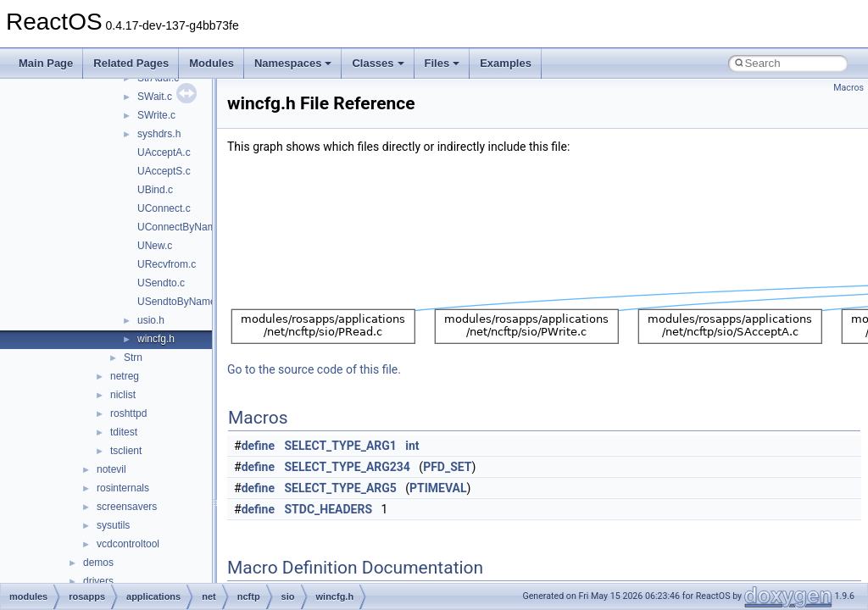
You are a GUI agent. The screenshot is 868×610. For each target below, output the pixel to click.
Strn (133, 358)
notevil (111, 469)
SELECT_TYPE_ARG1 (341, 446)
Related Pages (131, 63)
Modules (211, 63)
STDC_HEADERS (329, 509)
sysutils (113, 525)
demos (98, 563)
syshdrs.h (159, 134)
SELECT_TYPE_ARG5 (341, 488)
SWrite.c (156, 115)
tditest (124, 432)
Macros (849, 88)
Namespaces (293, 63)
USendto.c (161, 283)
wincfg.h (156, 339)
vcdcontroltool (128, 544)
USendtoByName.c (181, 302)
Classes (378, 63)
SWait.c (155, 97)
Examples (506, 63)
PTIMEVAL (438, 488)
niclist (123, 395)
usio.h (151, 320)
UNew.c (155, 246)
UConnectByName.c (184, 227)
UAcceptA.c (164, 152)
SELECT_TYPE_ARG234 (348, 467)
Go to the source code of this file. (314, 369)
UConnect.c (164, 208)
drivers (98, 581)
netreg (125, 376)
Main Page (46, 63)
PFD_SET (447, 467)
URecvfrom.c (167, 264)
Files (442, 63)
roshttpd (128, 413)
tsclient (126, 451)
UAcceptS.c (164, 171)
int (412, 446)
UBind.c (155, 190)
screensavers (127, 507)
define (258, 446)
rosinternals (123, 488)
